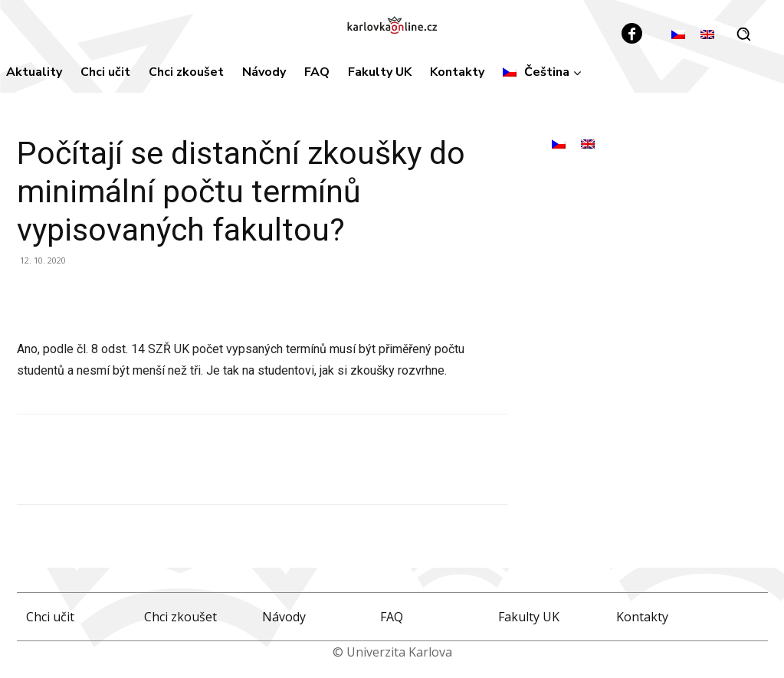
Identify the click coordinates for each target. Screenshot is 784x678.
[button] (743, 34)
